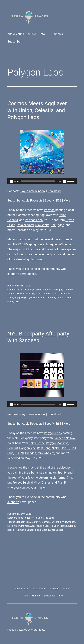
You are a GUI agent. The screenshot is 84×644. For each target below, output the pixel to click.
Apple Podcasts (32, 200)
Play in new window (32, 191)
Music (32, 34)
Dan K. (65, 448)
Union (63, 215)
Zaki (53, 225)
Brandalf (31, 453)
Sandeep (31, 530)
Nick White (42, 225)
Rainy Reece (37, 443)
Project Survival (23, 483)
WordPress (38, 630)
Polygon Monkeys (60, 526)
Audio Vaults (16, 34)
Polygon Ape (27, 448)
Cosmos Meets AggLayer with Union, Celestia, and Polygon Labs (37, 110)
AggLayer (36, 294)
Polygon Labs (34, 220)
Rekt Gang (44, 448)
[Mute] (65, 181)
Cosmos (38, 290)
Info (42, 34)
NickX (56, 448)
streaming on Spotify (53, 473)
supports (13, 274)
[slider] (38, 181)
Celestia (13, 220)
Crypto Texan (58, 294)
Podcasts (48, 290)
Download (54, 191)
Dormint (13, 448)
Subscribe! (14, 42)
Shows (58, 34)
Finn (72, 239)
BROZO (19, 453)
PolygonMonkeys (57, 443)
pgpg (61, 225)
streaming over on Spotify (42, 254)
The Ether (68, 290)
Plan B (62, 483)
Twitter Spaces (64, 298)
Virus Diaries (42, 483)
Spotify (49, 200)
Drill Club (56, 522)
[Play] (11, 181)
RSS (59, 200)
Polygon (49, 210)
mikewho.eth (46, 453)
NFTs (10, 526)
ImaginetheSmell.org (60, 244)
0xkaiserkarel (25, 225)
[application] (42, 181)
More (67, 200)
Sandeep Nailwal (65, 438)
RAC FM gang (27, 244)
